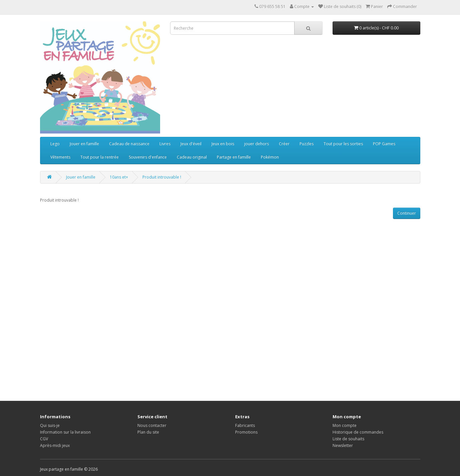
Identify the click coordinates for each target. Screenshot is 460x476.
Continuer (407, 213)
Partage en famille (234, 157)
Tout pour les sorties (343, 144)
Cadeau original (192, 157)
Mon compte (345, 425)
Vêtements (60, 157)
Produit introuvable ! (162, 177)
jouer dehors (257, 144)
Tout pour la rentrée (100, 157)
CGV (44, 439)
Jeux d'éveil (191, 144)
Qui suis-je (50, 425)
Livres (165, 144)
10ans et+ (119, 177)
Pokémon (270, 157)
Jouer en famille (84, 144)
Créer (284, 144)
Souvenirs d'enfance (148, 157)
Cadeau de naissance (129, 144)
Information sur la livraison (65, 432)
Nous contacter (152, 425)
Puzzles (307, 144)
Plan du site (148, 432)
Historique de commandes (358, 432)
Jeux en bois (223, 144)
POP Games (384, 144)
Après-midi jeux (55, 445)
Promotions (246, 432)
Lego (55, 144)
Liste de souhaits (348, 439)
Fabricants (245, 425)
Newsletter (343, 445)
